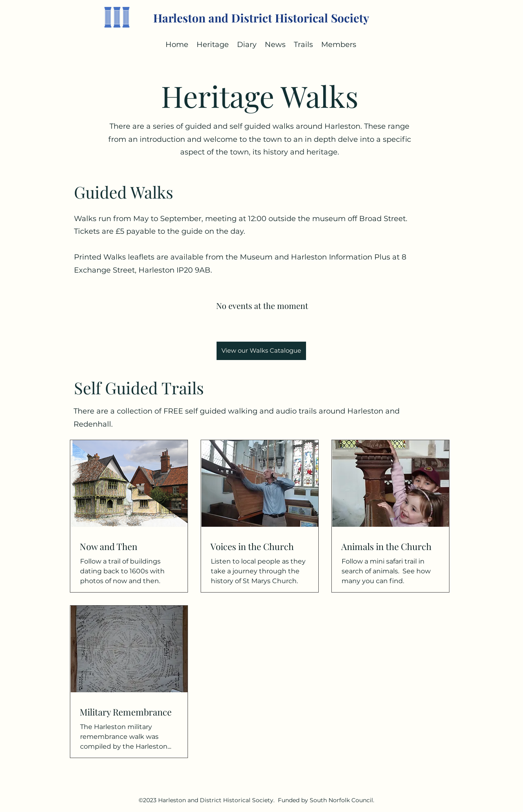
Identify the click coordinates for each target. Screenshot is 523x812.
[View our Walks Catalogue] (261, 351)
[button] (247, 45)
